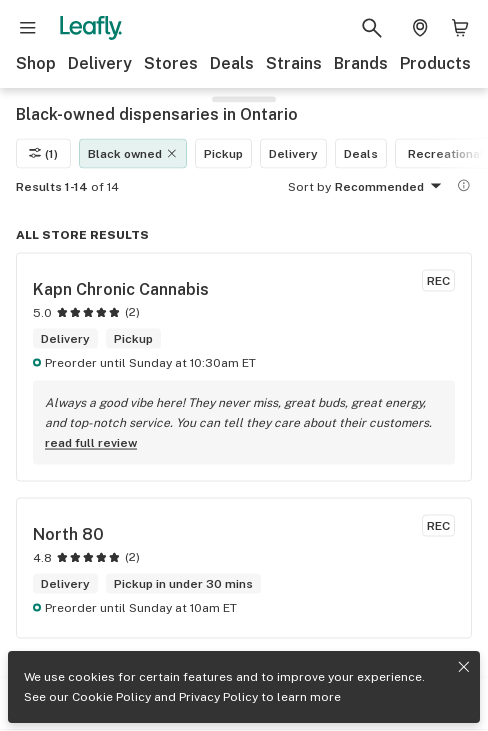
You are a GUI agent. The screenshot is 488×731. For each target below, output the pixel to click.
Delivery (100, 63)
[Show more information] (464, 185)
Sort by (309, 186)
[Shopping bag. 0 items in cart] (460, 28)
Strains (294, 63)
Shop (36, 63)
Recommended (391, 187)
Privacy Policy (218, 697)
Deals (232, 63)
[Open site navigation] (28, 28)
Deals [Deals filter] (361, 153)
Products (435, 63)
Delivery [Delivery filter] (293, 153)
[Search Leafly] (372, 28)
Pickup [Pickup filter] (223, 153)
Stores (171, 63)
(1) (43, 153)
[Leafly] (91, 28)
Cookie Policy (111, 697)
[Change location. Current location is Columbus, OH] (420, 28)
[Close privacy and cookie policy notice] (464, 667)
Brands (361, 63)
